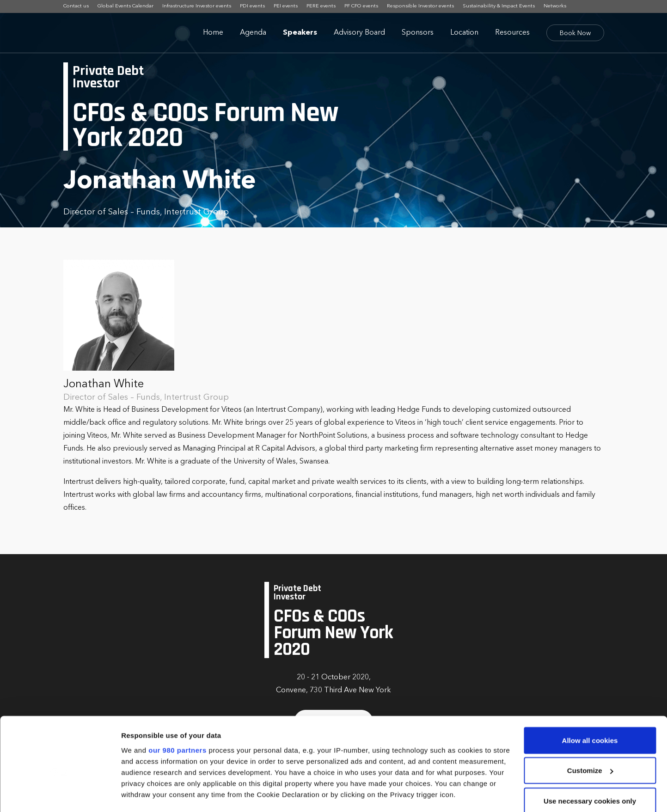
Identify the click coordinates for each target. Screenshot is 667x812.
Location (464, 33)
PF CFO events (361, 6)
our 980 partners (177, 692)
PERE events (321, 6)
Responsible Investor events (420, 6)
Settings (135, 794)
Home (213, 33)
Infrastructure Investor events (197, 6)
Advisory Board (359, 33)
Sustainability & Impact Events (499, 6)
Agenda (253, 33)
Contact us (76, 6)
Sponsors (418, 33)
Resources (512, 33)
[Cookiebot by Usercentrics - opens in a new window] (60, 794)
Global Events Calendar (125, 6)
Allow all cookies (590, 682)
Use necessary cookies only (590, 743)
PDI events (252, 6)
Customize (590, 713)
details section (444, 758)
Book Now (575, 33)
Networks (555, 6)
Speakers (300, 33)
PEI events (286, 6)
